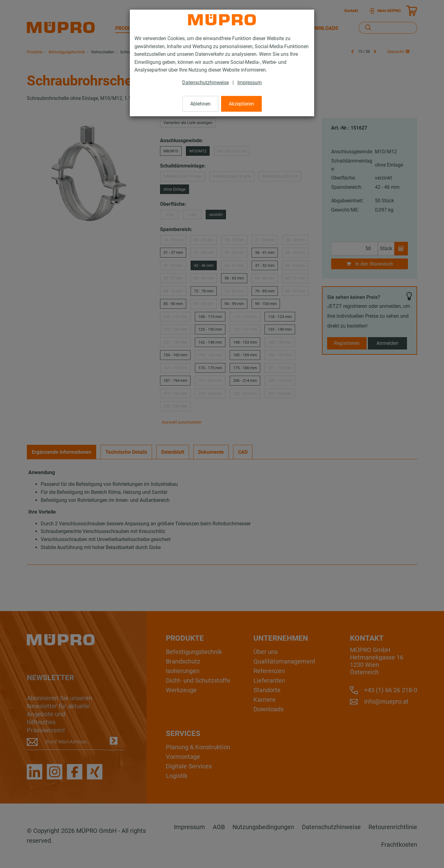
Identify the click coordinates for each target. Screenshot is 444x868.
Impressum (250, 83)
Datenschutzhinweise (206, 83)
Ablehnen (200, 104)
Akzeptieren (241, 104)
